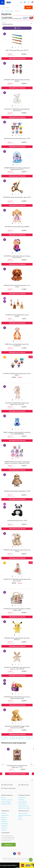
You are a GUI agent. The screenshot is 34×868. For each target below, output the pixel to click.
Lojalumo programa (6, 802)
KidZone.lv (4, 830)
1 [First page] (6, 738)
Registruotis (8, 845)
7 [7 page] (22, 738)
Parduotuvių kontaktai (7, 800)
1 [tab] (12, 47)
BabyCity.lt (4, 817)
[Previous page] (3, 738)
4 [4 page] (14, 738)
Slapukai (20, 819)
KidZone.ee (4, 828)
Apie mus (4, 798)
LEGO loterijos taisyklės (24, 808)
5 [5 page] (17, 738)
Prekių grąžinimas (23, 802)
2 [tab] (16, 47)
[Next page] (31, 738)
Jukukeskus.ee (5, 824)
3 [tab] (18, 47)
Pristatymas (21, 800)
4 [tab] (22, 47)
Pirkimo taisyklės (22, 804)
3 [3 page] (11, 738)
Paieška (29, 7)
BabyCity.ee (4, 822)
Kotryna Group (5, 815)
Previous (3, 764)
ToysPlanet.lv (5, 826)
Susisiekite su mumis (23, 806)
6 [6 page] (19, 738)
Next (31, 764)
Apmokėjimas (22, 798)
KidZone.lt (4, 813)
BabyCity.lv (4, 820)
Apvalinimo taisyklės (6, 804)
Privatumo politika (23, 813)
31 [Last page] (28, 738)
